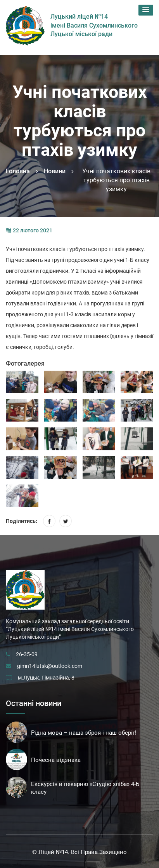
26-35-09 (27, 654)
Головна (18, 171)
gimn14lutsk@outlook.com (50, 666)
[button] (146, 10)
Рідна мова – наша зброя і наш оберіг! (84, 733)
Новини (55, 171)
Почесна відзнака (56, 760)
